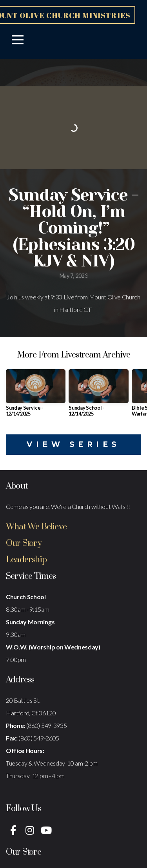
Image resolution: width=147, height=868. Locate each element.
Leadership (26, 560)
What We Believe (36, 527)
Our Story (24, 543)
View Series (73, 444)
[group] (36, 396)
